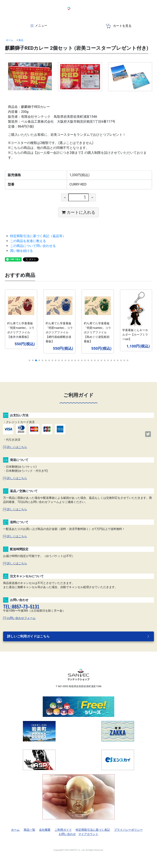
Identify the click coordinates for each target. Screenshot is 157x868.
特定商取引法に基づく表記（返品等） (38, 236)
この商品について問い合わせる (33, 246)
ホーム (10, 40)
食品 (21, 40)
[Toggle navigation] (38, 26)
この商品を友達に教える (28, 241)
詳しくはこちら (15, 447)
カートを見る (119, 26)
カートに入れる (78, 212)
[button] (29, 360)
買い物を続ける (21, 251)
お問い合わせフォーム (19, 618)
